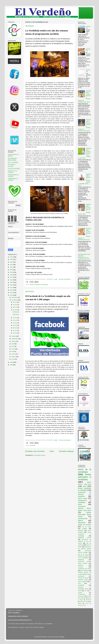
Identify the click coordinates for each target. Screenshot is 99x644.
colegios (85, 528)
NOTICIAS (30, 26)
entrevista (89, 600)
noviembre (15, 300)
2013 (12, 288)
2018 (12, 275)
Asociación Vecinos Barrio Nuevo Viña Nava (85, 508)
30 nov (15, 302)
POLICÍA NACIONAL (14, 169)
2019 (12, 272)
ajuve (85, 486)
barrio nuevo (83, 498)
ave (86, 591)
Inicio (52, 451)
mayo (13, 349)
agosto (14, 341)
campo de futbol (83, 578)
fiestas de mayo (84, 602)
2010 (12, 295)
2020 (12, 270)
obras (80, 504)
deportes (81, 565)
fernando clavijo (83, 580)
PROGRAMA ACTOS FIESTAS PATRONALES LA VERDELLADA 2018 (84, 257)
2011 (12, 293)
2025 (12, 257)
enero (13, 359)
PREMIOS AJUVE (85, 538)
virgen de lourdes (85, 525)
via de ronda (87, 527)
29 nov (15, 305)
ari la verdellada (83, 558)
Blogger (62, 637)
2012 (12, 290)
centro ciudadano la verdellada (85, 534)
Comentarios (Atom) (39, 455)
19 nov (15, 323)
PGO (79, 591)
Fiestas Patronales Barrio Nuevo (85, 514)
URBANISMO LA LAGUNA (13, 179)
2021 (12, 267)
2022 (12, 265)
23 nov (15, 310)
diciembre (15, 297)
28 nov (15, 307)
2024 (12, 259)
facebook (33, 445)
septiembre (15, 339)
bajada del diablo (83, 556)
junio (13, 346)
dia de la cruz (83, 554)
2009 (12, 362)
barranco (81, 530)
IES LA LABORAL (13, 162)
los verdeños (85, 571)
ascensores (81, 596)
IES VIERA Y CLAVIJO (12, 165)
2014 (12, 285)
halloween (81, 560)
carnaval (80, 567)
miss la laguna (82, 581)
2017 (12, 277)
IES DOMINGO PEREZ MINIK (12, 159)
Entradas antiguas (66, 451)
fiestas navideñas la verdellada (39, 285)
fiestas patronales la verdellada (85, 477)
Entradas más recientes (35, 451)
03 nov (15, 330)
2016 (12, 280)
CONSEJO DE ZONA (85, 569)
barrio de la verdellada (85, 471)
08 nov (15, 328)
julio (13, 344)
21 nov (15, 320)
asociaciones (81, 605)
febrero (14, 357)
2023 (12, 262)
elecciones (82, 523)
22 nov (15, 318)
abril (13, 351)
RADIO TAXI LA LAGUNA (13, 172)
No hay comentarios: (65, 279)
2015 (12, 282)
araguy (87, 603)
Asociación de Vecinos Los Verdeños (85, 494)
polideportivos (82, 594)
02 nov (15, 333)
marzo (13, 354)
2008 (12, 365)
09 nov (15, 325)
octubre (14, 336)
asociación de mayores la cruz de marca (85, 541)
